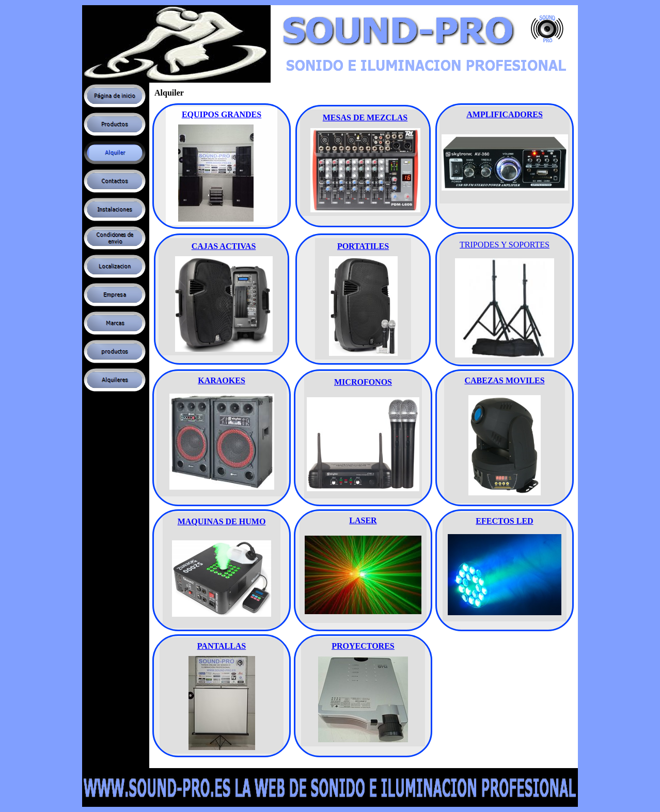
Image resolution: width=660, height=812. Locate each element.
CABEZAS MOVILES (504, 380)
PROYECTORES (363, 646)
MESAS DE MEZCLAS (365, 118)
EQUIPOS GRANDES (222, 114)
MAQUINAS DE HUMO (222, 521)
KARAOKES (222, 380)
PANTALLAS (222, 646)
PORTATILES (363, 246)
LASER (363, 520)
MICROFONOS (363, 382)
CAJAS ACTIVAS (224, 246)
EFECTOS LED (504, 521)
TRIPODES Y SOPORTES (505, 245)
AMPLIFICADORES (505, 114)
